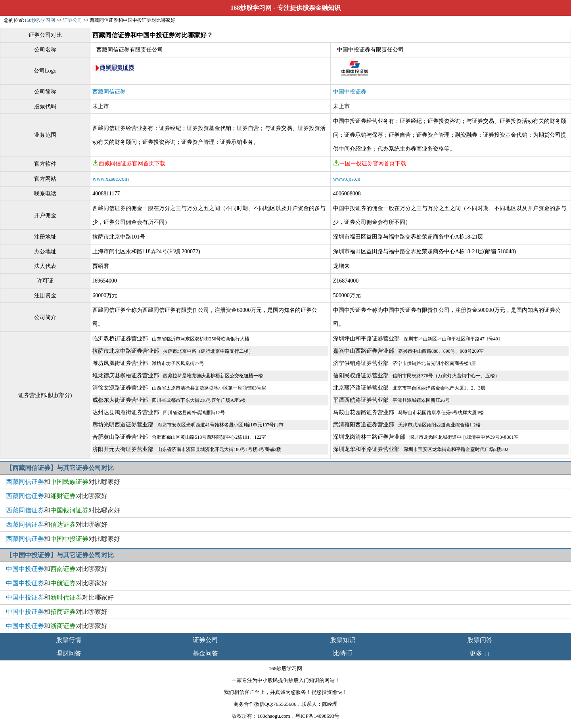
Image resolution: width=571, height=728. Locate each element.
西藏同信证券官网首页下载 (129, 163)
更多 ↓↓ (480, 653)
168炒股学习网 (251, 8)
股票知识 (343, 640)
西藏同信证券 (109, 92)
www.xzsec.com (111, 179)
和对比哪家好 (63, 482)
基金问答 (205, 653)
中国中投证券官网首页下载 (370, 163)
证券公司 (73, 20)
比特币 (343, 653)
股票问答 (480, 640)
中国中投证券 (350, 92)
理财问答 (69, 653)
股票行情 (69, 640)
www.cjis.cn (347, 179)
